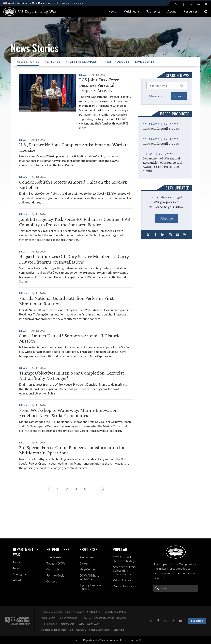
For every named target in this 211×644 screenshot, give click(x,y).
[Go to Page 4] (85, 489)
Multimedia (131, 11)
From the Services (81, 62)
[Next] (103, 489)
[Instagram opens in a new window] (191, 4)
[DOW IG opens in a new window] (86, 618)
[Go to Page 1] (58, 489)
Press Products (116, 62)
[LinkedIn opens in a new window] (199, 4)
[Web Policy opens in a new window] (48, 618)
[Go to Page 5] (94, 489)
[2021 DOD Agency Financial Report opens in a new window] (94, 587)
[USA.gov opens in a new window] (81, 630)
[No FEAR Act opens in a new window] (49, 624)
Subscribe (167, 218)
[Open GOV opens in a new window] (93, 624)
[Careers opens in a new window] (94, 564)
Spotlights (153, 11)
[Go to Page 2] (67, 489)
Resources (190, 11)
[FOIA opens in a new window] (81, 624)
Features (53, 62)
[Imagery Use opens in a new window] (67, 624)
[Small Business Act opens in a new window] (100, 630)
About (172, 11)
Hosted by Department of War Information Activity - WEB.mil (106, 640)
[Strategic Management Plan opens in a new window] (57, 630)
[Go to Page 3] (76, 489)
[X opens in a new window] (176, 4)
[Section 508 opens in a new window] (94, 612)
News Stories (28, 62)
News (112, 11)
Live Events (145, 62)
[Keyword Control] (167, 86)
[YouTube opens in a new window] (206, 4)
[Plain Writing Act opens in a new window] (68, 618)
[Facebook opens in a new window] (184, 4)
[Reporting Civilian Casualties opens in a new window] (110, 618)
